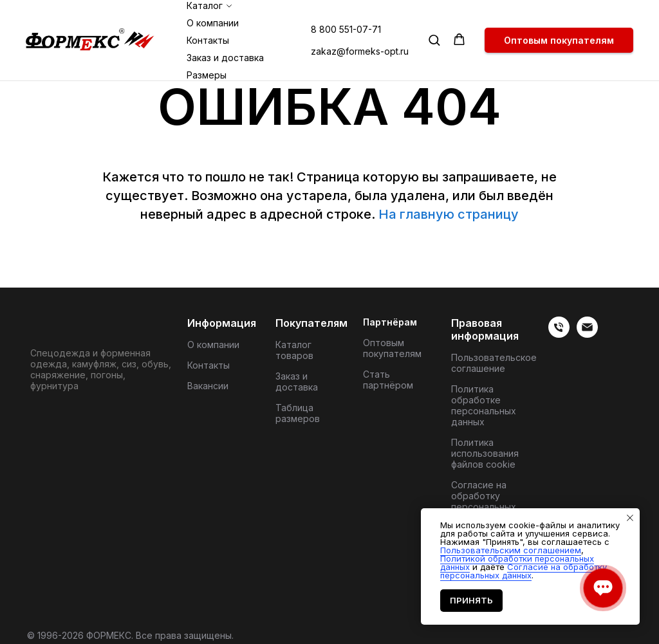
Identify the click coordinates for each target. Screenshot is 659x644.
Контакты (208, 40)
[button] (434, 40)
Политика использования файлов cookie (485, 453)
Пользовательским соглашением (511, 550)
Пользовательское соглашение (494, 363)
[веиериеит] (559, 334)
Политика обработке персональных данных (484, 405)
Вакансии (208, 386)
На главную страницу (449, 214)
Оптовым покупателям (392, 348)
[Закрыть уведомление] (630, 518)
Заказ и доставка (225, 58)
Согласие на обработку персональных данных (484, 501)
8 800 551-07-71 (346, 29)
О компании (213, 23)
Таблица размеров (298, 413)
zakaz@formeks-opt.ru (360, 51)
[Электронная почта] (587, 334)
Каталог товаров (294, 350)
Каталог (205, 5)
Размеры (207, 75)
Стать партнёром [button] (388, 380)
